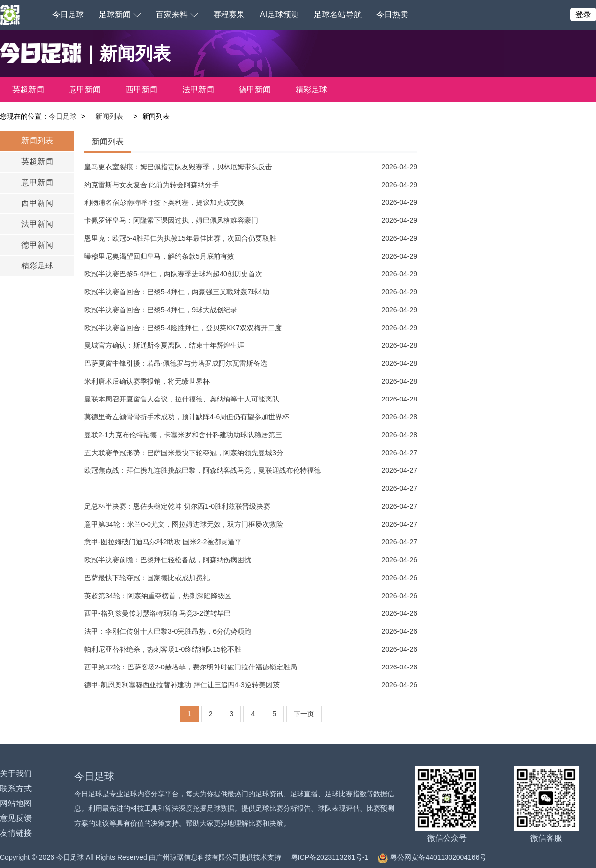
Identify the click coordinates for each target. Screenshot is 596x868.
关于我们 (16, 773)
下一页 (304, 714)
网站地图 (16, 803)
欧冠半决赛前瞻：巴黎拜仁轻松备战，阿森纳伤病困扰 (168, 560)
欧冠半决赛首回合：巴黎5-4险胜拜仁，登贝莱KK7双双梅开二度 (183, 328)
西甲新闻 (142, 90)
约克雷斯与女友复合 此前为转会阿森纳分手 (151, 185)
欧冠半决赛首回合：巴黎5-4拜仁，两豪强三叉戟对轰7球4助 (177, 292)
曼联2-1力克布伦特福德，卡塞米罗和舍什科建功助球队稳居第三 (183, 435)
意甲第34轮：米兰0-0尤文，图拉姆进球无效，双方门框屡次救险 (184, 524)
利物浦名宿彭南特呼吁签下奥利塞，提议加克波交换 (164, 202)
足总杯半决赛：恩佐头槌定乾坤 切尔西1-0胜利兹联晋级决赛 (177, 506)
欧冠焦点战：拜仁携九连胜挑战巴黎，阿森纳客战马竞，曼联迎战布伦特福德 (203, 470)
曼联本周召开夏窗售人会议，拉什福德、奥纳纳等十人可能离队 (182, 399)
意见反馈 (16, 818)
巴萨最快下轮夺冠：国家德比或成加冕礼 (147, 578)
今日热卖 (392, 15)
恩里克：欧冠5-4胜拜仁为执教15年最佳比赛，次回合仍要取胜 (180, 238)
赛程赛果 (229, 15)
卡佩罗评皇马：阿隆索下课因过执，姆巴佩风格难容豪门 (171, 220)
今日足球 (68, 15)
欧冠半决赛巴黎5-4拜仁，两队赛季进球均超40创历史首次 (173, 274)
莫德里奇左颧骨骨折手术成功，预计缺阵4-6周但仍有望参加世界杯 (187, 417)
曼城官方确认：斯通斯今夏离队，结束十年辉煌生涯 (164, 345)
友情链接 (16, 833)
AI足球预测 (279, 15)
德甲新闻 (255, 90)
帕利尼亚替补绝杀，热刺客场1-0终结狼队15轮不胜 (163, 649)
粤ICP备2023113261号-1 (330, 857)
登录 (583, 15)
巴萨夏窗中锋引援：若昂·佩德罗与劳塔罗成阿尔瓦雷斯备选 (176, 363)
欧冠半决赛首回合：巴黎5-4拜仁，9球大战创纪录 (161, 310)
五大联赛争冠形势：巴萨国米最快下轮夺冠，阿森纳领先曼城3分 (184, 453)
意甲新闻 (85, 90)
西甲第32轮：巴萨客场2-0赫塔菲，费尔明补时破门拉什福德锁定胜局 (191, 667)
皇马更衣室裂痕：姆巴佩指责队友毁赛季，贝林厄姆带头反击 (178, 167)
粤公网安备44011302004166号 (432, 857)
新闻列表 (109, 116)
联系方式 (16, 788)
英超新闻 (28, 90)
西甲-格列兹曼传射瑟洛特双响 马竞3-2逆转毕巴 (158, 613)
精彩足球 (311, 90)
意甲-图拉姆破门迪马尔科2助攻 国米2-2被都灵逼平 (163, 542)
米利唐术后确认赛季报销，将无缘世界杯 (147, 381)
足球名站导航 (338, 15)
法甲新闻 (198, 90)
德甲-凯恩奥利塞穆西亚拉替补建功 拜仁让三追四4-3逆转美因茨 (182, 685)
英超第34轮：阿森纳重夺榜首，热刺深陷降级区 (158, 596)
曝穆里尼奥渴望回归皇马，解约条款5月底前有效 (159, 256)
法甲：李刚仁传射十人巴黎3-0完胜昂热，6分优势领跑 (168, 631)
